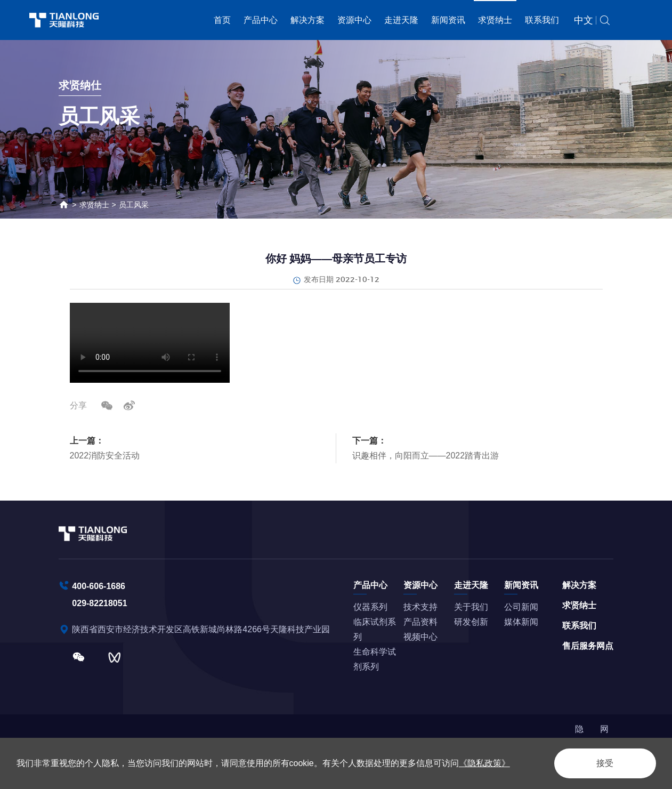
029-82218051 (99, 603)
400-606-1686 (99, 586)
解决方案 (307, 20)
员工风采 (134, 205)
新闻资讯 (448, 20)
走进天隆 (401, 20)
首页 (222, 20)
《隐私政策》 (484, 763)
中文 (584, 20)
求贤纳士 (495, 20)
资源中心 (354, 20)
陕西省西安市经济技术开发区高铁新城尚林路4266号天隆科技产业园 (202, 629)
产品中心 (261, 20)
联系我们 (542, 20)
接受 (605, 763)
